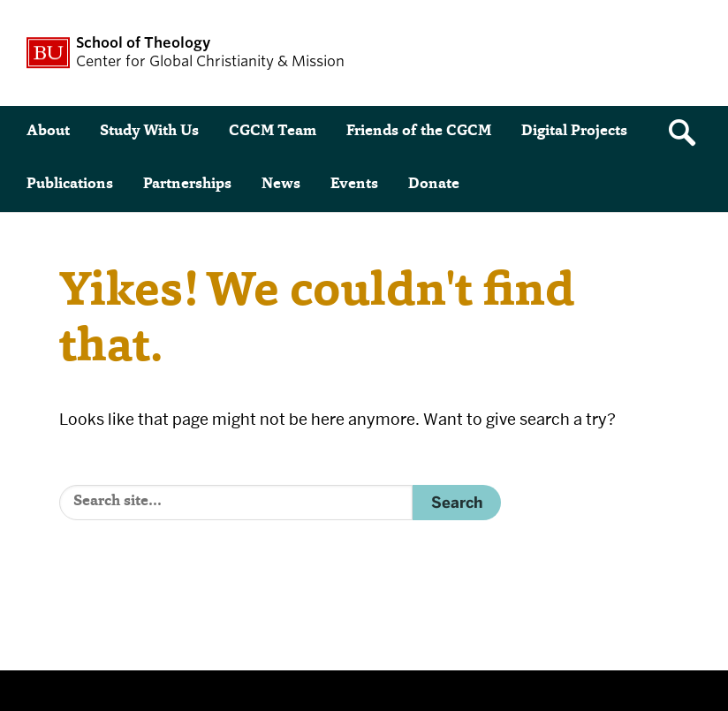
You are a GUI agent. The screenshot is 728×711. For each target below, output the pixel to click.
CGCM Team (273, 132)
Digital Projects (574, 132)
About (48, 132)
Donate (434, 185)
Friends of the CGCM (419, 132)
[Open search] (688, 132)
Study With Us (149, 132)
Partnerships (187, 185)
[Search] (236, 503)
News (281, 185)
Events (354, 185)
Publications (70, 185)
